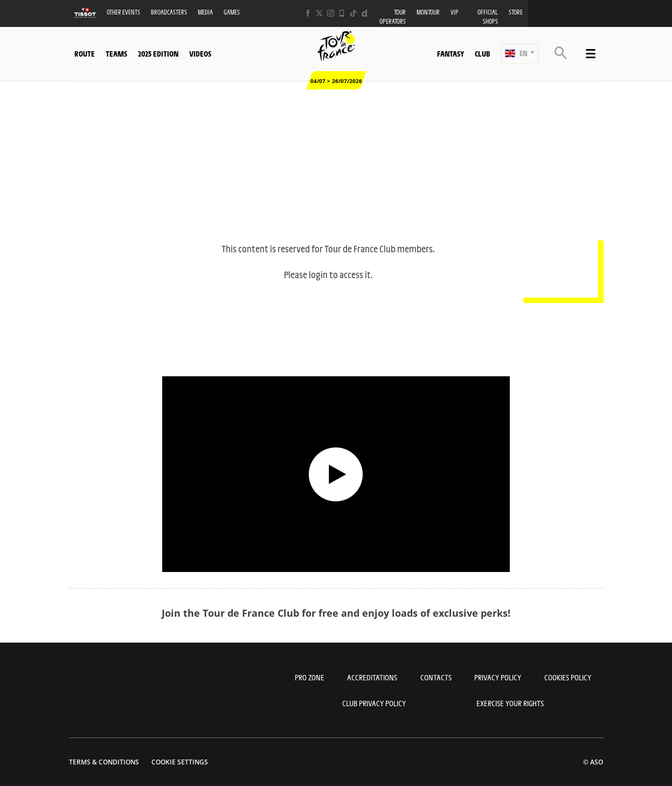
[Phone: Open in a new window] (342, 13)
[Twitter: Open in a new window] (319, 13)
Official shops (488, 17)
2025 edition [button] (158, 53)
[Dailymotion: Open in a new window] (365, 13)
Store (516, 12)
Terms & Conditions (104, 762)
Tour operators (393, 17)
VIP (455, 12)
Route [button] (85, 53)
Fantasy (451, 53)
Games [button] (232, 12)
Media (205, 12)
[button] (520, 54)
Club (482, 53)
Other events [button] (123, 12)
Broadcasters (169, 12)
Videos (200, 53)
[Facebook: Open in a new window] (308, 13)
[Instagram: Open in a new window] (331, 13)
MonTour (428, 12)
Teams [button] (116, 53)
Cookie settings (180, 762)
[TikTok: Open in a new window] (353, 13)
